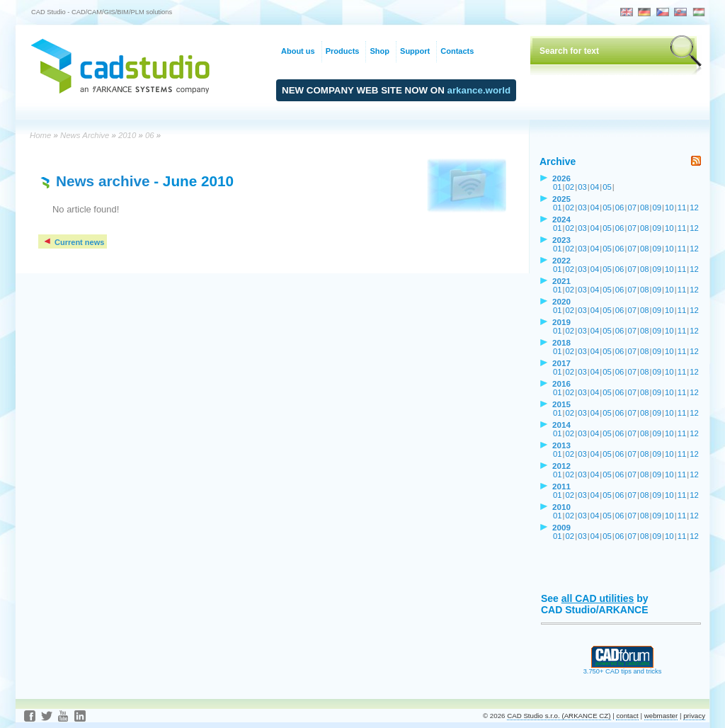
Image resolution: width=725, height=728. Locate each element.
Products (343, 51)
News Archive (85, 135)
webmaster (661, 716)
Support (415, 51)
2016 (561, 383)
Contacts (457, 51)
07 (632, 207)
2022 (561, 260)
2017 (561, 363)
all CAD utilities (598, 598)
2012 (561, 466)
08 (645, 207)
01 (558, 187)
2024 (561, 219)
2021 (561, 281)
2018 (561, 342)
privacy (694, 716)
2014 (561, 425)
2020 (561, 301)
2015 (561, 404)
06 (150, 135)
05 (607, 187)
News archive (103, 181)
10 (669, 207)
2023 (561, 240)
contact (627, 716)
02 (570, 187)
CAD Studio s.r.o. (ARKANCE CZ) (559, 716)
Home (40, 135)
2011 (561, 486)
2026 (561, 178)
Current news (73, 242)
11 (682, 207)
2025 (561, 199)
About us (298, 51)
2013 (561, 445)
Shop (379, 51)
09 (657, 207)
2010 (127, 135)
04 (595, 187)
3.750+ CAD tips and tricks (623, 669)
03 (582, 187)
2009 (561, 527)
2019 (561, 322)
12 (694, 207)
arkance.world (479, 90)
